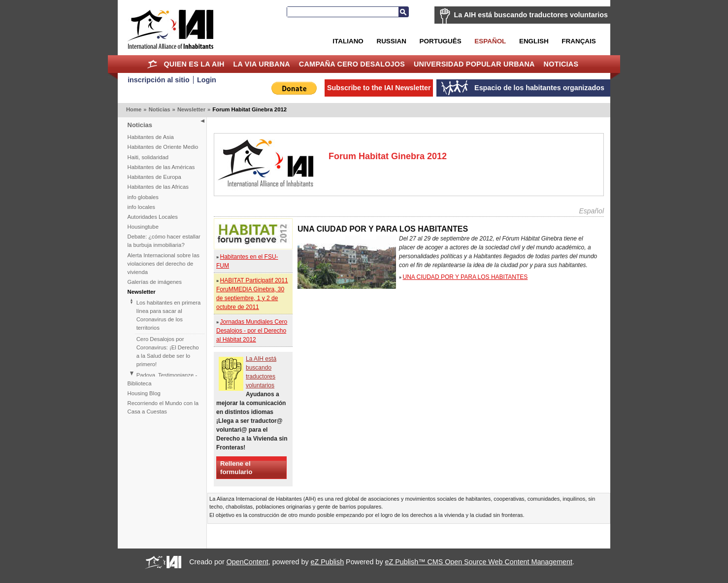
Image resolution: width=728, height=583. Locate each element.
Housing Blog (144, 393)
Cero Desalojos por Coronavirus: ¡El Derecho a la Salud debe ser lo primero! (168, 352)
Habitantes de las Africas (158, 187)
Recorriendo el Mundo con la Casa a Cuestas (163, 407)
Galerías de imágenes (155, 282)
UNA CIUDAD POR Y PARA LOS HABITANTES (465, 277)
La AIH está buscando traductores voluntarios (531, 15)
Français (579, 41)
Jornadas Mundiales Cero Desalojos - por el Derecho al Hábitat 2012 (252, 331)
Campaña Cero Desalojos (352, 64)
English (534, 41)
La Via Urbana (262, 64)
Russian (391, 41)
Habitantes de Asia (151, 137)
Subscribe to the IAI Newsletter (379, 88)
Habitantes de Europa (154, 177)
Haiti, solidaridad (148, 157)
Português (441, 41)
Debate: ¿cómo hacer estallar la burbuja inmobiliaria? (164, 241)
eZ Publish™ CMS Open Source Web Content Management (479, 562)
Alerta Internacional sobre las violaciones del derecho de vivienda (164, 264)
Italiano (348, 41)
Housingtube (143, 227)
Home (152, 64)
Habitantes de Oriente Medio (163, 147)
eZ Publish (328, 562)
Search (403, 12)
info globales (143, 197)
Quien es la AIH (194, 64)
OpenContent (248, 562)
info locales (142, 207)
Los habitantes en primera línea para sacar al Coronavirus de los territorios (169, 315)
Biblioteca (140, 383)
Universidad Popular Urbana (474, 64)
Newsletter (191, 109)
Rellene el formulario (236, 468)
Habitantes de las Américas (161, 167)
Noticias (561, 64)
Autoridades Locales (153, 217)
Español (490, 41)
